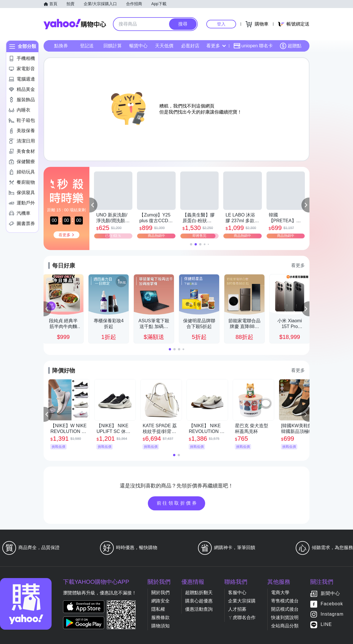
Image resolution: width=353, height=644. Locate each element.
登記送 (87, 46)
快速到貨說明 (285, 617)
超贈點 (291, 46)
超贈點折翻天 (199, 593)
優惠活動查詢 (199, 609)
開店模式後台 (285, 609)
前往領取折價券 (177, 503)
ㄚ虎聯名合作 (242, 617)
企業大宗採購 (242, 601)
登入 (221, 24)
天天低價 (164, 46)
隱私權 (158, 609)
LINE (326, 625)
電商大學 (280, 593)
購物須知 (160, 626)
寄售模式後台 (285, 601)
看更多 (216, 46)
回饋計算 (113, 46)
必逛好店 (190, 46)
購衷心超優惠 (199, 601)
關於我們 (160, 593)
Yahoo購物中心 (75, 24)
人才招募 (237, 609)
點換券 (61, 46)
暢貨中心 (138, 46)
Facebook (332, 604)
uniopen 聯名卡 (253, 46)
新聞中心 (330, 594)
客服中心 (237, 593)
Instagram (332, 614)
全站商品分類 (285, 626)
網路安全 (160, 601)
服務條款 (160, 617)
